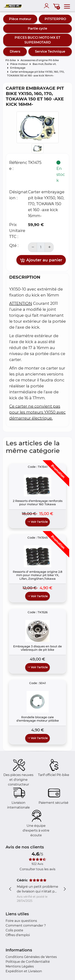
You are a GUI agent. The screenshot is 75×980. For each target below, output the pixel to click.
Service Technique (50, 52)
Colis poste (14, 930)
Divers (15, 52)
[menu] (67, 6)
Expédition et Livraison (24, 971)
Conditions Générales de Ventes (31, 957)
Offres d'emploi (18, 935)
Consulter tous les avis (37, 869)
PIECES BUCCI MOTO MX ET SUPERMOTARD (37, 40)
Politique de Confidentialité (28, 962)
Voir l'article (37, 522)
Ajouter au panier (41, 260)
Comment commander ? (26, 926)
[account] (47, 6)
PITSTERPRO (55, 19)
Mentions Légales (20, 966)
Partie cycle (37, 28)
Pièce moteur (20, 19)
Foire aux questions (21, 921)
